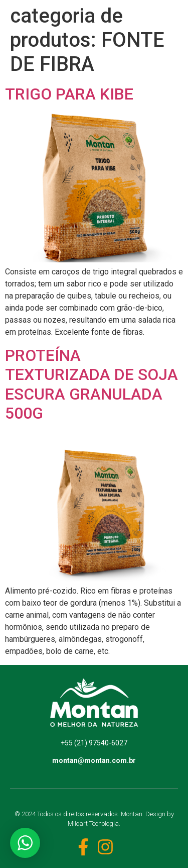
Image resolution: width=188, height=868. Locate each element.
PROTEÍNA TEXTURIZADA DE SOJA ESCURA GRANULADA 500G (91, 384)
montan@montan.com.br (94, 760)
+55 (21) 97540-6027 (94, 743)
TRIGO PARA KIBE (69, 94)
